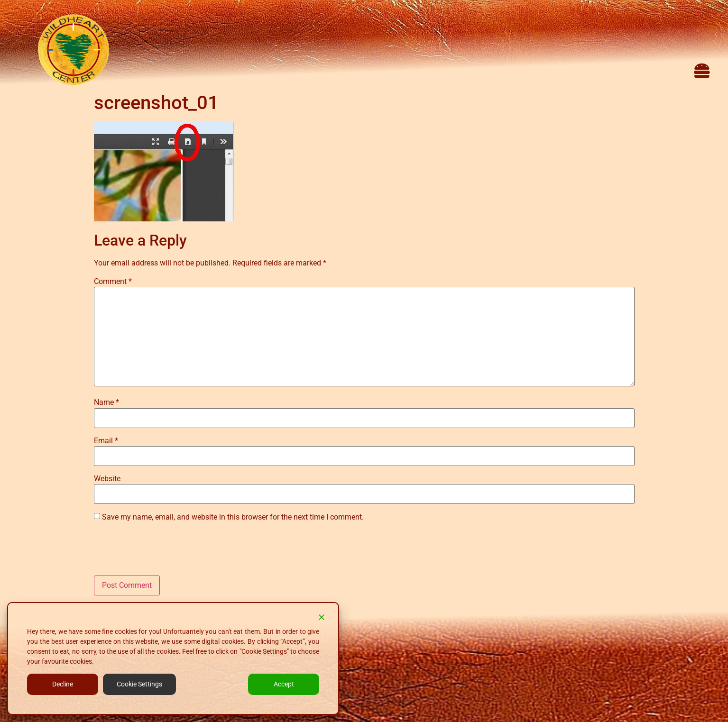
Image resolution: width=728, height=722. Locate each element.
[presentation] (166, 552)
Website (107, 479)
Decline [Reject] (63, 684)
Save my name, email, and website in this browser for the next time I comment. (233, 517)
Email (106, 441)
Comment (113, 282)
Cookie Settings (139, 684)
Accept (284, 684)
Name (106, 402)
